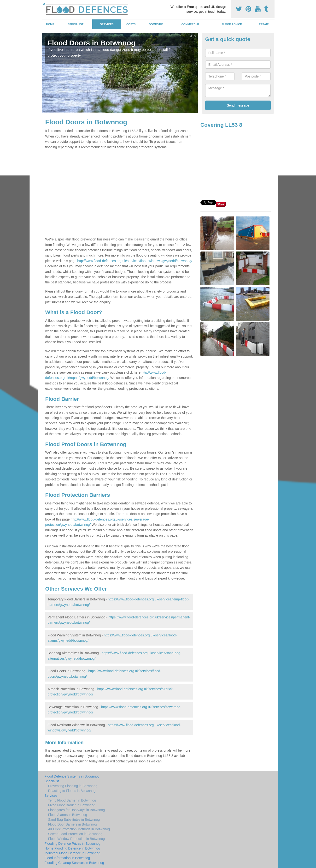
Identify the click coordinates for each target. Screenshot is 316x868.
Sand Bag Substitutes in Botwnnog (74, 820)
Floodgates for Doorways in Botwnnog (77, 810)
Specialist (76, 24)
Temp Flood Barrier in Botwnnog (72, 800)
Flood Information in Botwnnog (67, 858)
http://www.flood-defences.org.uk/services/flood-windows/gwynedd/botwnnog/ (135, 261)
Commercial (191, 24)
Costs (131, 24)
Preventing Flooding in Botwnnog (73, 786)
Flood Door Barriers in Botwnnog (73, 824)
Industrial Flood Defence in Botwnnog (73, 853)
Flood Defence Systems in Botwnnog (72, 776)
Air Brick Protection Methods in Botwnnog (79, 829)
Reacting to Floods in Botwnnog (72, 791)
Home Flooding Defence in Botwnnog (72, 848)
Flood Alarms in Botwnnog (68, 815)
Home (50, 24)
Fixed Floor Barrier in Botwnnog (72, 805)
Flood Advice (232, 24)
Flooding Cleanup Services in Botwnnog (74, 863)
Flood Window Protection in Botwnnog (77, 839)
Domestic (156, 24)
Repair (264, 24)
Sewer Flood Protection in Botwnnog (75, 834)
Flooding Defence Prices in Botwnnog (73, 844)
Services (107, 24)
